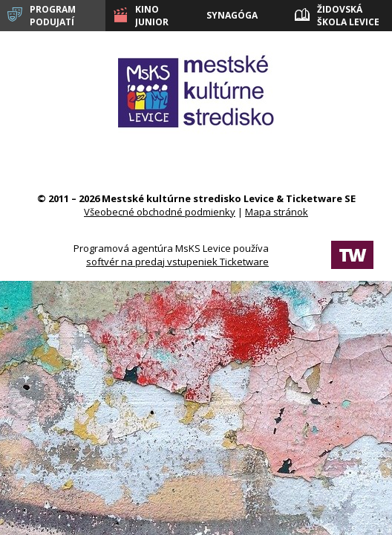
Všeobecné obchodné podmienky (160, 212)
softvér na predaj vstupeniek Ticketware (177, 262)
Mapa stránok (277, 212)
